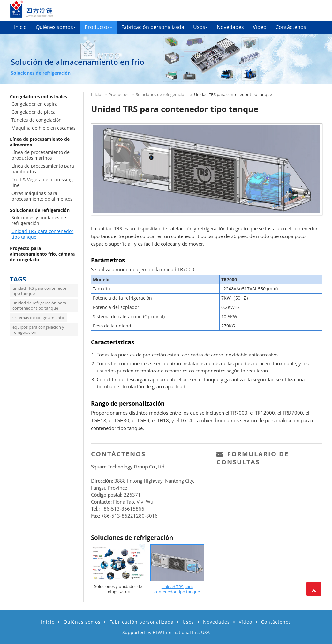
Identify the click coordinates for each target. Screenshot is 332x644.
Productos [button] (98, 27)
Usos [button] (200, 27)
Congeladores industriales (38, 97)
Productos (118, 94)
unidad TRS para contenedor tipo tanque (40, 291)
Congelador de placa (34, 112)
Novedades (230, 27)
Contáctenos (291, 27)
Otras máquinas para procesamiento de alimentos (42, 196)
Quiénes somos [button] (56, 27)
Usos (188, 622)
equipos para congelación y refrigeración (38, 330)
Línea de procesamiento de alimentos (40, 142)
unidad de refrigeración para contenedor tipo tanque (39, 305)
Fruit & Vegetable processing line (42, 182)
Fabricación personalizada (153, 27)
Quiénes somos (82, 622)
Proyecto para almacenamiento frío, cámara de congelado (42, 254)
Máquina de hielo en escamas (44, 128)
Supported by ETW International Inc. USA (166, 632)
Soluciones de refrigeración (161, 94)
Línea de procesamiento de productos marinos (41, 155)
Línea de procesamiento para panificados (43, 169)
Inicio (20, 27)
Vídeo (260, 27)
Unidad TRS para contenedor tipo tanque (177, 589)
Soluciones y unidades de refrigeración (118, 589)
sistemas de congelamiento (38, 318)
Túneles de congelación (37, 120)
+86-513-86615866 (123, 509)
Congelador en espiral (35, 104)
